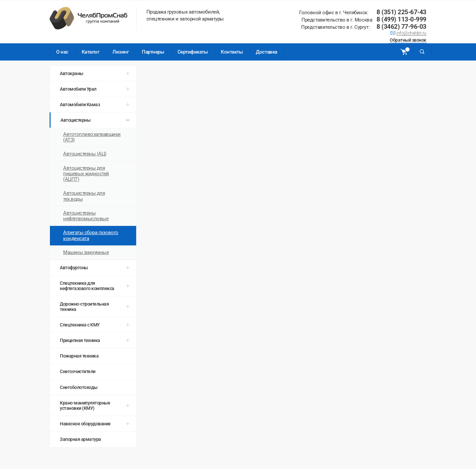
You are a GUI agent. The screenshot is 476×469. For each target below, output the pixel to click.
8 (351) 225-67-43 (401, 12)
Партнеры (153, 52)
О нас (62, 52)
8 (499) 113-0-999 (401, 19)
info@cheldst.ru (411, 34)
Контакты (232, 52)
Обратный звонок (408, 41)
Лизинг (120, 52)
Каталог (91, 52)
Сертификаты (193, 52)
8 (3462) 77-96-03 (401, 27)
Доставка (266, 52)
